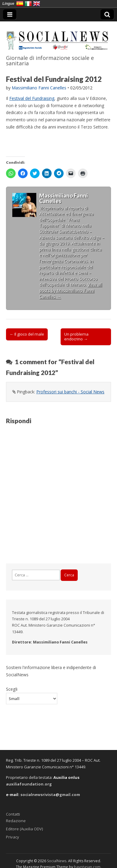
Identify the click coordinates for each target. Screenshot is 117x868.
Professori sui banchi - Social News (70, 392)
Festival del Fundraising (32, 98)
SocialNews (57, 861)
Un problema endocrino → (76, 336)
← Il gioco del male (27, 334)
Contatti (13, 814)
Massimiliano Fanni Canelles (39, 88)
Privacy (13, 837)
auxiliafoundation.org (29, 784)
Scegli (12, 689)
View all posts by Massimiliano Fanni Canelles (71, 290)
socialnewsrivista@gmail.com (50, 795)
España (20, 4)
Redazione (16, 821)
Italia (28, 4)
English (37, 4)
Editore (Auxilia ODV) (24, 829)
